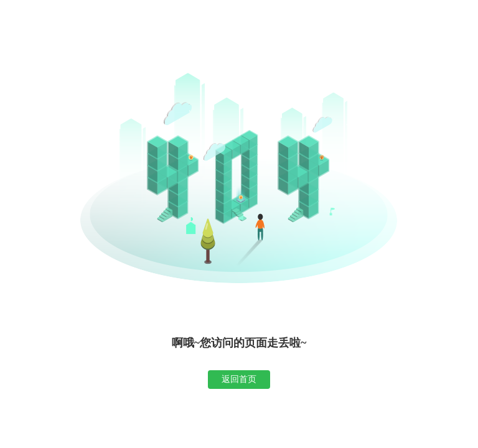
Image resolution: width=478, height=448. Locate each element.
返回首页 (239, 379)
